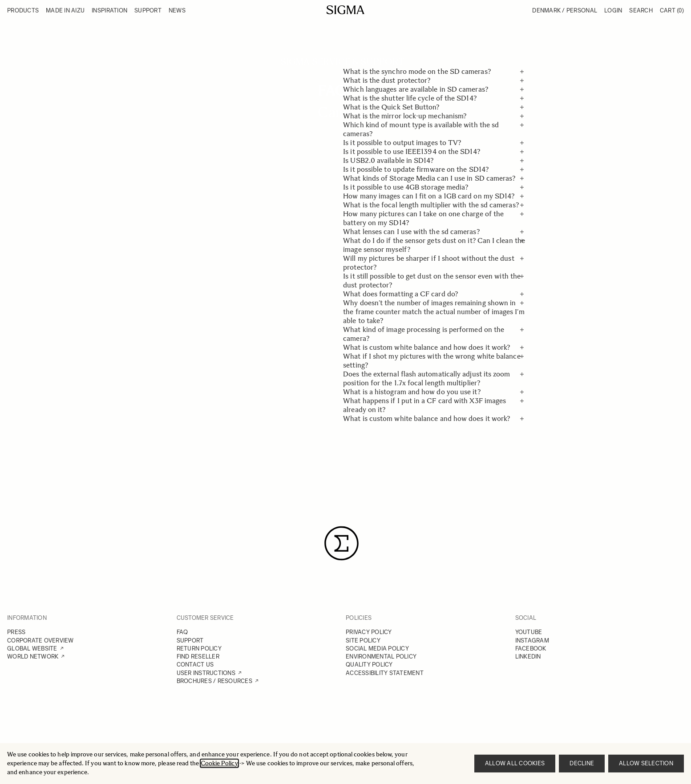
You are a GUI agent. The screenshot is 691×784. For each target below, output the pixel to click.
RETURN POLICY (199, 649)
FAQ (182, 632)
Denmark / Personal (565, 10)
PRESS (16, 632)
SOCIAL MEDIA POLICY (377, 649)
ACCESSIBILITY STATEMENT (385, 673)
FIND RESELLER (198, 657)
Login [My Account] (613, 10)
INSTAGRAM (532, 641)
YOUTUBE (529, 632)
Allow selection (646, 763)
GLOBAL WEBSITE (32, 649)
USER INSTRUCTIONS (206, 673)
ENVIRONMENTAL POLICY (381, 657)
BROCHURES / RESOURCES (214, 681)
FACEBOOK (531, 649)
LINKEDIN (528, 657)
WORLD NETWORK (33, 657)
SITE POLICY (363, 641)
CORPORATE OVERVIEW (40, 641)
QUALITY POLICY (369, 665)
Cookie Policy (219, 763)
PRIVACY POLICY (369, 632)
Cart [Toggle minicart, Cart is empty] (672, 10)
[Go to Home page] (345, 10)
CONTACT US (195, 665)
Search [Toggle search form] (641, 10)
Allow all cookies (515, 763)
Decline (582, 763)
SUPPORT (190, 641)
